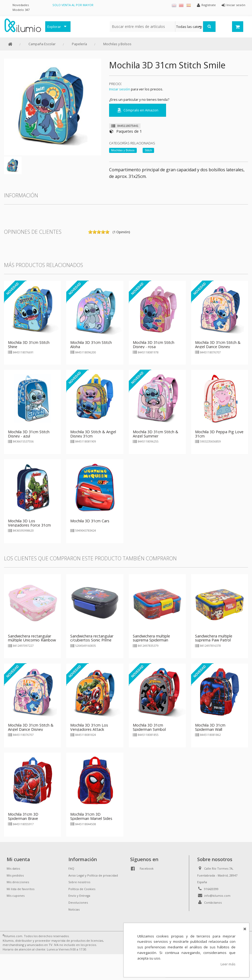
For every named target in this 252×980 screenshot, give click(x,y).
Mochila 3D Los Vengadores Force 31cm (29, 523)
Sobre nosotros (79, 882)
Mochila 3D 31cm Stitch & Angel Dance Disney (218, 345)
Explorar (54, 27)
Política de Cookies (82, 889)
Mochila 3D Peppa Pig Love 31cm (219, 434)
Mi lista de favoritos (20, 889)
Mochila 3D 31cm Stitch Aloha (91, 345)
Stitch (148, 150)
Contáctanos (213, 902)
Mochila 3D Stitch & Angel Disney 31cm (93, 434)
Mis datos (13, 868)
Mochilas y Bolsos (117, 44)
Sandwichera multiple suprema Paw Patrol (214, 638)
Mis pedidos (15, 875)
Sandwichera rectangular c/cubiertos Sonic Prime (92, 638)
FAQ (71, 868)
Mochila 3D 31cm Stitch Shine (29, 345)
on (90, 232)
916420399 (211, 889)
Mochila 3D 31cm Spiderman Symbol (149, 727)
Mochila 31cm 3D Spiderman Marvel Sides (91, 816)
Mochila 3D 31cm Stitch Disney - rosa (154, 345)
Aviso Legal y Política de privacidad (93, 875)
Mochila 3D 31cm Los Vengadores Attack (89, 727)
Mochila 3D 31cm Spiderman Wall (210, 727)
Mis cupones (16, 896)
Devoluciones (78, 902)
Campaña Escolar (42, 44)
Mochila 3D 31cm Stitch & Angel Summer (156, 434)
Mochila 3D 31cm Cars (90, 521)
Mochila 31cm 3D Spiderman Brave (23, 816)
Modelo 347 (21, 10)
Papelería (79, 44)
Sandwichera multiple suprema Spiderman (151, 638)
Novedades (21, 5)
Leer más (228, 964)
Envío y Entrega (79, 896)
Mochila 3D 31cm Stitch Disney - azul (29, 434)
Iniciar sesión (120, 89)
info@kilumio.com (217, 896)
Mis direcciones (18, 882)
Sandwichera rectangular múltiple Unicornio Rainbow (32, 638)
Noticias (74, 909)
